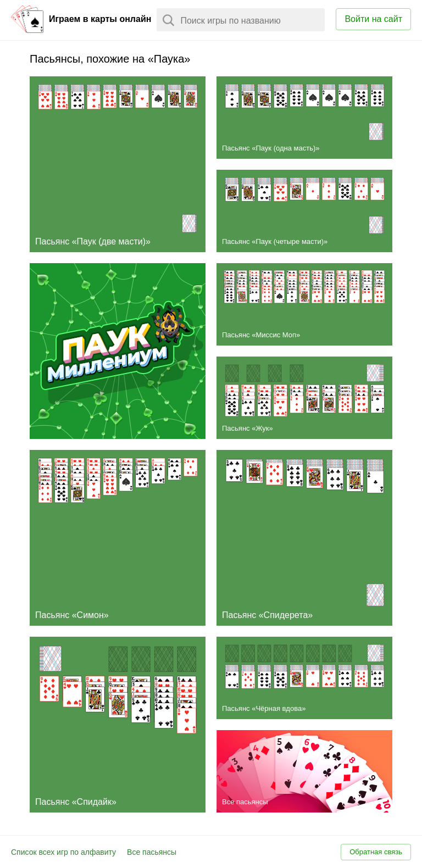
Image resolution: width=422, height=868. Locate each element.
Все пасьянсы (152, 852)
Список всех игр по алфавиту (63, 852)
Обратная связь (376, 852)
